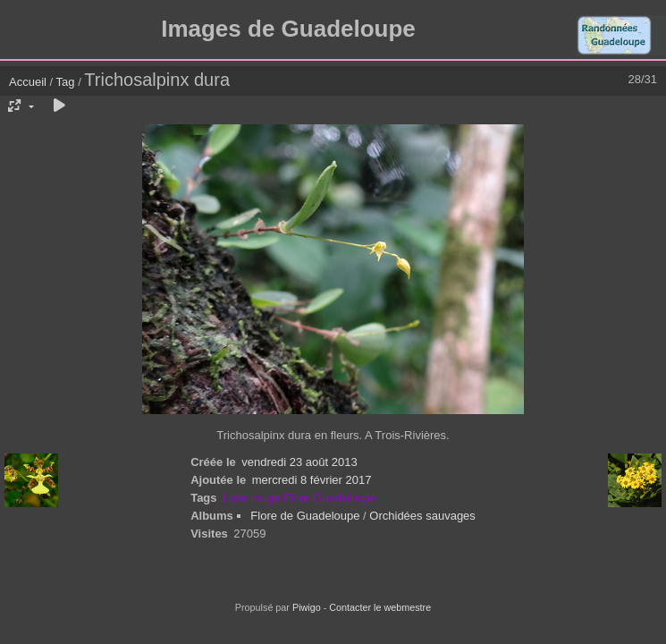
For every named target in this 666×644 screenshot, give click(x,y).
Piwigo (307, 607)
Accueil (28, 82)
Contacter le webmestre (380, 607)
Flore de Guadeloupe (305, 516)
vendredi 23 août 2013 (299, 462)
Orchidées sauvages (422, 516)
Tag (66, 82)
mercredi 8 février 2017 (312, 480)
